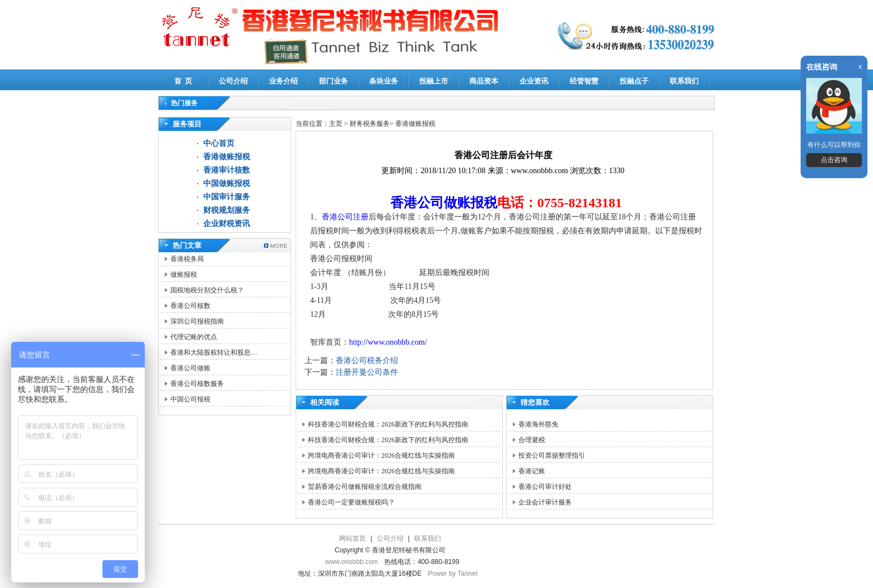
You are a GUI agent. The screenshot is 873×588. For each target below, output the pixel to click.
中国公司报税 (190, 399)
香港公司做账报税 (444, 203)
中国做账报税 (227, 183)
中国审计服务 (227, 197)
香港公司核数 (190, 306)
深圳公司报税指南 (197, 321)
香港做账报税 (227, 157)
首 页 (183, 81)
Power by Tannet (453, 574)
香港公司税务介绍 (367, 361)
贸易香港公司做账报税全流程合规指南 (365, 487)
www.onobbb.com (352, 562)
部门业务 (333, 81)
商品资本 (484, 81)
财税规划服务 (227, 210)
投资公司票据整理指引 (552, 455)
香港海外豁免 (538, 424)
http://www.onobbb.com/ (388, 342)
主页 (336, 124)
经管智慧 (584, 81)
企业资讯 (534, 81)
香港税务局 (187, 259)
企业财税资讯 (227, 224)
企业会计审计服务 (545, 502)
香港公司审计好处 (545, 487)
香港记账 (532, 471)
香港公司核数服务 (197, 384)
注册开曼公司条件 (367, 372)
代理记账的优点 (194, 337)
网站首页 (352, 538)
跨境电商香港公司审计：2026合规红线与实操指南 (381, 455)
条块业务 (384, 81)
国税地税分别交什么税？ (207, 290)
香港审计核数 (227, 170)
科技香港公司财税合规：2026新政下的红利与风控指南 (388, 424)
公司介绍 (233, 81)
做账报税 (184, 275)
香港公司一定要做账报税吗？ (351, 502)
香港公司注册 (345, 217)
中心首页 (219, 143)
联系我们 (684, 81)
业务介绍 (283, 81)
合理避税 (532, 440)
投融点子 (634, 81)
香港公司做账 (190, 368)
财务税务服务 (370, 124)
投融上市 (434, 81)
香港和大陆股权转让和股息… (214, 352)
